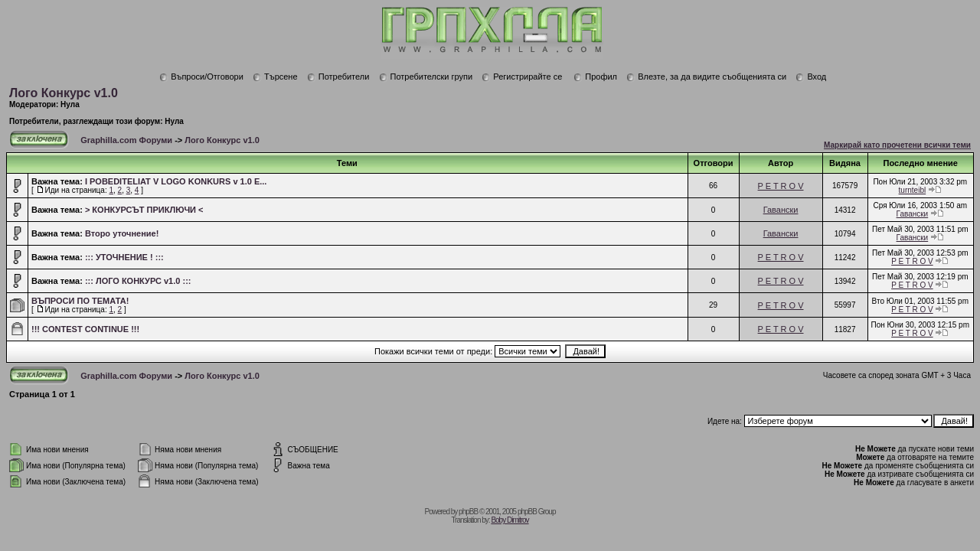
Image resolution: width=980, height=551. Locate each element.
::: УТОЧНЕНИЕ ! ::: (124, 257)
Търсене (275, 77)
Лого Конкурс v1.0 (64, 93)
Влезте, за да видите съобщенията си (706, 77)
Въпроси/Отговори (201, 77)
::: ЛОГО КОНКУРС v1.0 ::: (138, 281)
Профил (595, 77)
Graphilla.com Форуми (126, 140)
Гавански (781, 210)
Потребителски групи (426, 77)
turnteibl (913, 190)
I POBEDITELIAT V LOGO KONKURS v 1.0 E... (176, 181)
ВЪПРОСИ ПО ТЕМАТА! (80, 301)
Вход (811, 77)
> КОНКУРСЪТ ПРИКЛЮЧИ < (144, 210)
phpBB (468, 512)
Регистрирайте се (522, 77)
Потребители (338, 77)
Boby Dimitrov (510, 520)
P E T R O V (781, 186)
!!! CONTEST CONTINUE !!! (85, 329)
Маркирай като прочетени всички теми (897, 145)
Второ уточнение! (122, 233)
